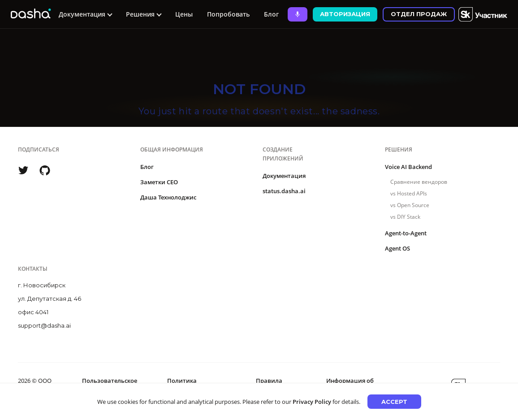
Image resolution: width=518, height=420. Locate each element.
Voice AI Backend (408, 167)
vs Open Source (410, 205)
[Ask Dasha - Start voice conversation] (298, 14)
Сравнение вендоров (419, 182)
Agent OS (397, 248)
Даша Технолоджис (168, 197)
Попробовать (228, 14)
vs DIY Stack (405, 217)
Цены (184, 14)
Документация (284, 176)
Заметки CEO (159, 182)
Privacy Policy (312, 402)
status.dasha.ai (284, 191)
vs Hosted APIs (409, 193)
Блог (271, 14)
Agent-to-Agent (406, 233)
